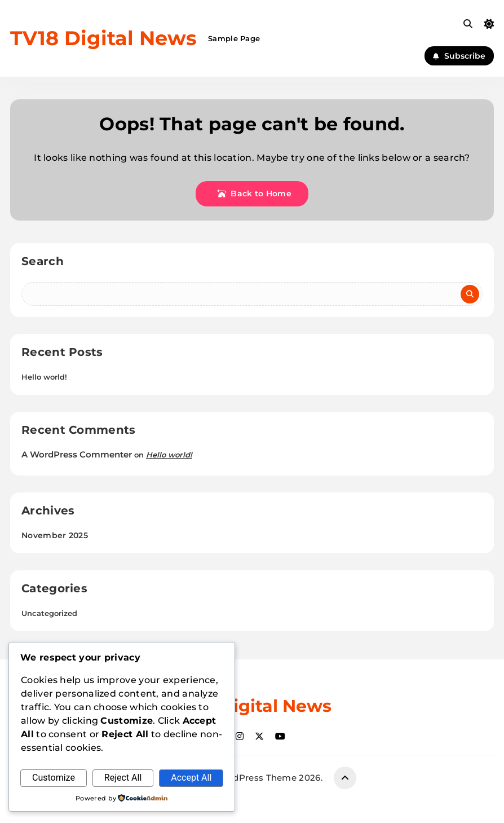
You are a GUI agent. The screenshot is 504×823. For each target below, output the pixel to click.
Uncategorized (49, 613)
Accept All (191, 778)
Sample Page (234, 38)
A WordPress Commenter (77, 454)
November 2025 (55, 535)
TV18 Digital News (103, 38)
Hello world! (44, 377)
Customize (54, 778)
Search (43, 261)
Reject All (123, 778)
